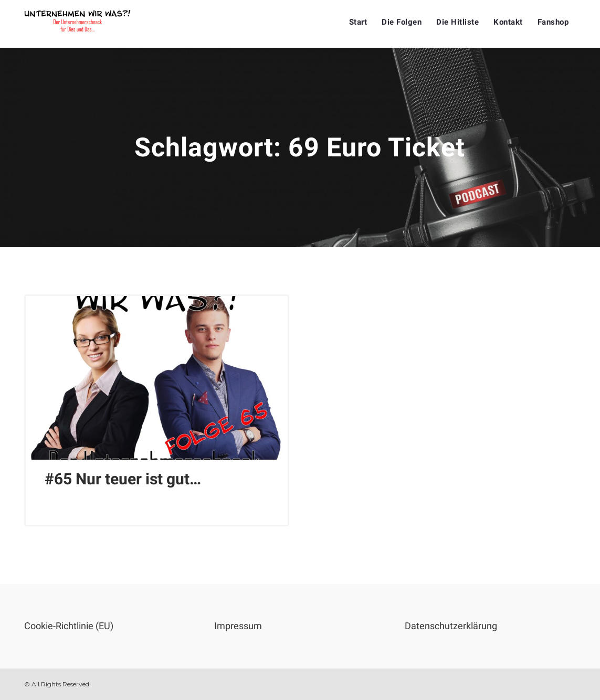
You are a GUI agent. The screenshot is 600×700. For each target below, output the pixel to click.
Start (358, 22)
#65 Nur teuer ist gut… (123, 479)
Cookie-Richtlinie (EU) (69, 626)
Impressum (238, 626)
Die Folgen (402, 22)
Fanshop (553, 22)
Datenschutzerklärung (451, 626)
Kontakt (508, 22)
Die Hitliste (457, 22)
